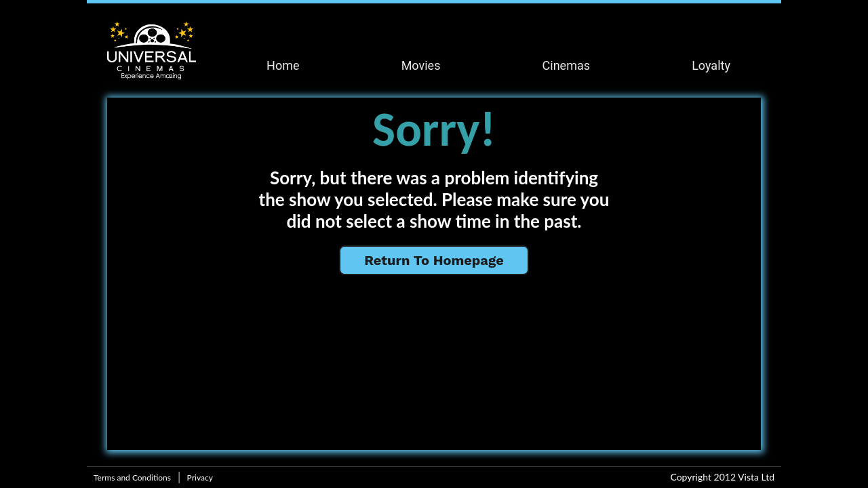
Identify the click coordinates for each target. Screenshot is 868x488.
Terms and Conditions (132, 477)
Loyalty (711, 65)
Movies (421, 65)
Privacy (200, 477)
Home (283, 65)
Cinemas (566, 65)
